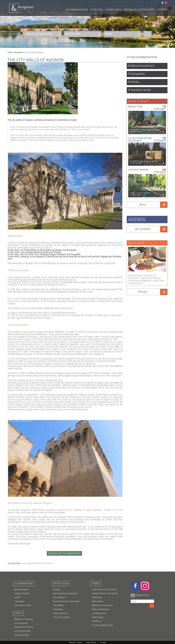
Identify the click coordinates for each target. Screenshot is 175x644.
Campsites (137, 74)
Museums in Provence (102, 605)
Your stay (97, 10)
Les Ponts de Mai (22, 631)
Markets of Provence (24, 619)
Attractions (97, 597)
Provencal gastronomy (102, 625)
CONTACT (162, 10)
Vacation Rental (22, 593)
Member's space (75, 642)
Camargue (58, 609)
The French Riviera (62, 617)
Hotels (134, 82)
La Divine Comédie (138, 168)
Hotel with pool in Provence (105, 589)
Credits (103, 642)
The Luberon (59, 597)
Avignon (57, 589)
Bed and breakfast (142, 66)
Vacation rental (140, 90)
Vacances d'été (22, 635)
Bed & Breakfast (22, 589)
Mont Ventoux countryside (65, 593)
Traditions (96, 621)
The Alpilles (58, 605)
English (166, 3)
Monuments (18, 52)
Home (10, 52)
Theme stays (113, 10)
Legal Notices (91, 642)
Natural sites (98, 617)
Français (162, 3)
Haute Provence (60, 613)
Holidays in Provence (24, 627)
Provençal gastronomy (139, 10)
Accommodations (77, 10)
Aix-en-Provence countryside (66, 601)
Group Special (21, 623)
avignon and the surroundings (65, 553)
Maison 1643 (135, 105)
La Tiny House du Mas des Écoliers (140, 138)
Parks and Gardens (101, 609)
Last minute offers (23, 605)
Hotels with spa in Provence (105, 593)
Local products (99, 613)
